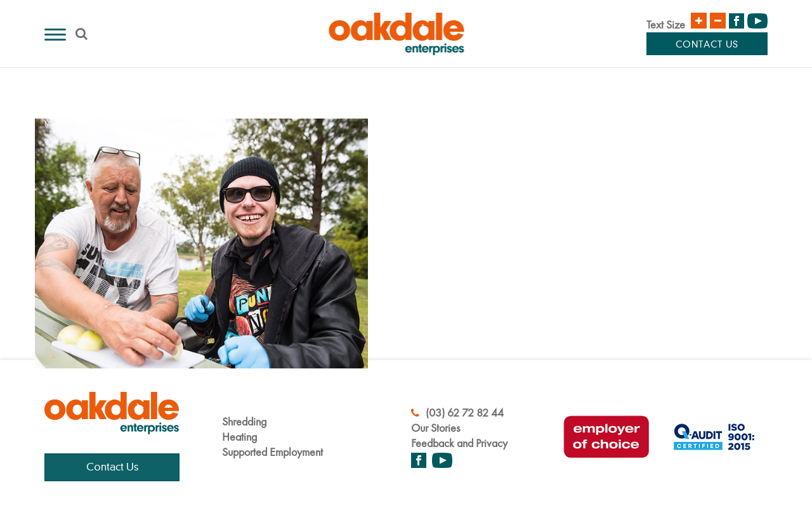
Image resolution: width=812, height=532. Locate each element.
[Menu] (55, 34)
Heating (239, 437)
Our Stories (435, 428)
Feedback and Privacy (459, 443)
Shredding (244, 421)
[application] (201, 214)
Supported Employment (272, 452)
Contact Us (707, 45)
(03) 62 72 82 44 (457, 412)
